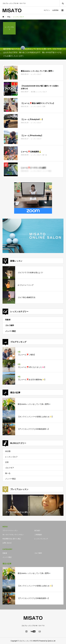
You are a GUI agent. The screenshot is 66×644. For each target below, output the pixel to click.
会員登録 (55, 10)
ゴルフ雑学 (10, 325)
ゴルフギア (10, 468)
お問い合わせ (7, 543)
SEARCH (63, 3)
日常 (7, 462)
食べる (8, 473)
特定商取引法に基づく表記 (12, 539)
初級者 (8, 320)
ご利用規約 (38, 535)
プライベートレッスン (10, 530)
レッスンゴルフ (11, 457)
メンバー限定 (10, 331)
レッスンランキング (41, 539)
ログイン (47, 10)
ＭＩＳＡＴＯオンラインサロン (13, 535)
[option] (33, 505)
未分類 (8, 451)
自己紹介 (37, 530)
